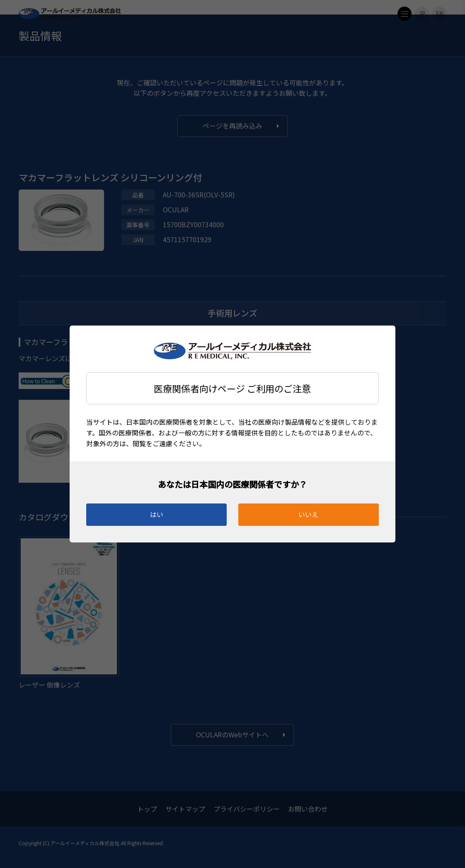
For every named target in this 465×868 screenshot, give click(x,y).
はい (157, 514)
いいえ (308, 514)
